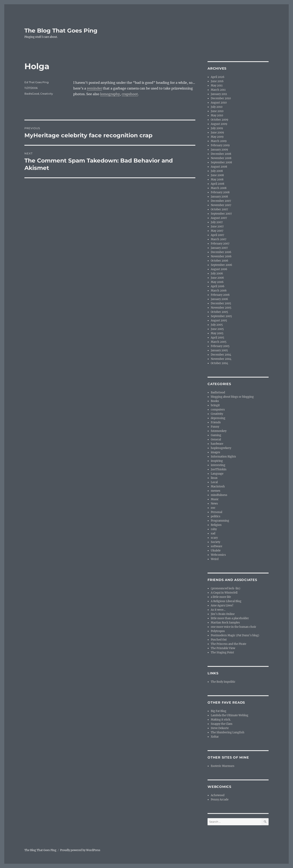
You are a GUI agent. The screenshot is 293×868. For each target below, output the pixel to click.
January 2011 (219, 94)
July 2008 (217, 171)
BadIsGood (32, 94)
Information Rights (223, 457)
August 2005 (219, 320)
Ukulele (216, 551)
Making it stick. (221, 720)
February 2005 (220, 346)
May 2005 (217, 333)
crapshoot (130, 94)
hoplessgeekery (221, 448)
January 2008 (219, 197)
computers (218, 410)
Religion (216, 525)
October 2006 (220, 261)
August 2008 (219, 167)
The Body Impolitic (223, 682)
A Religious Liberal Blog (226, 601)
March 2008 (219, 188)
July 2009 (217, 128)
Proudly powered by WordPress (80, 850)
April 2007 (218, 235)
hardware (217, 444)
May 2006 (217, 282)
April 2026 (218, 77)
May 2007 (217, 231)
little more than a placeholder (230, 618)
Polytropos (218, 631)
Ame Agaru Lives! (222, 605)
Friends (216, 422)
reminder (94, 88)
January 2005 (219, 350)
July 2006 (217, 274)
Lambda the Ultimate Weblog (230, 715)
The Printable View (223, 648)
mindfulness (219, 495)
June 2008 (217, 175)
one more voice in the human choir (233, 627)
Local (214, 482)
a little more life (221, 597)
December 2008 (221, 154)
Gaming (216, 435)
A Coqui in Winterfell (224, 593)
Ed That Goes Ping (37, 82)
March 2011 (218, 90)
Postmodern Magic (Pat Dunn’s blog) (235, 635)
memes (216, 491)
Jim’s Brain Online (223, 614)
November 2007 (221, 205)
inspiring (217, 461)
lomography (110, 94)
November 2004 (221, 359)
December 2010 (221, 98)
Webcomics (218, 555)
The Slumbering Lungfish (228, 732)
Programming (220, 521)
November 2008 (221, 158)
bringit (215, 405)
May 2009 (217, 137)
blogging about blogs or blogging (232, 397)
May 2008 (217, 180)
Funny (215, 427)
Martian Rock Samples (225, 623)
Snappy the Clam (222, 724)
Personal (216, 512)
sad (213, 533)
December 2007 (221, 201)
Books (215, 401)
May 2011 (217, 86)
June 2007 (217, 227)
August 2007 (219, 218)
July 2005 (217, 325)
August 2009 (219, 124)
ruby (214, 529)
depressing (218, 418)
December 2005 (221, 303)
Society (215, 542)
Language (217, 474)
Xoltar (215, 737)
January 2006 (219, 299)
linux (214, 478)
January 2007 (219, 248)
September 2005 (221, 316)
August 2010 (219, 103)
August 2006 (219, 269)
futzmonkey (219, 431)
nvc (213, 508)
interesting (218, 465)
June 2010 (217, 111)
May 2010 (217, 115)
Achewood (218, 795)
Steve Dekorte (220, 728)
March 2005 (219, 342)
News (214, 504)
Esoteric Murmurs (223, 766)
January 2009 (219, 150)
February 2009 (220, 145)
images (215, 452)
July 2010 (217, 107)
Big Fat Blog (219, 711)
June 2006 (217, 278)
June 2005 (217, 329)
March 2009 (219, 141)
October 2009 (220, 120)
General (216, 439)
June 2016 (217, 81)
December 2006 (221, 252)
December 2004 (221, 355)
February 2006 (220, 295)
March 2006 (219, 291)
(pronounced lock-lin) (226, 588)
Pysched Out (219, 640)
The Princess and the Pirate (228, 644)
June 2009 (217, 133)
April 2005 (218, 338)
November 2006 (221, 256)
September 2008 (221, 162)
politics (216, 516)
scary (214, 538)
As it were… (218, 610)
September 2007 (221, 214)
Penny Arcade (220, 800)
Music (215, 499)
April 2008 (218, 184)
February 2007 (220, 244)
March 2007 (219, 239)
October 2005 (219, 312)
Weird (215, 559)
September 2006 (221, 265)
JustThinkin (219, 469)
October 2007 (219, 209)
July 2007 (217, 222)
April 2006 (218, 286)
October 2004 (219, 363)
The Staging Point (222, 652)
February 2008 (220, 192)
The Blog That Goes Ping (61, 31)
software (216, 546)
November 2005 (221, 308)
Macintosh (218, 486)
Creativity (47, 94)
